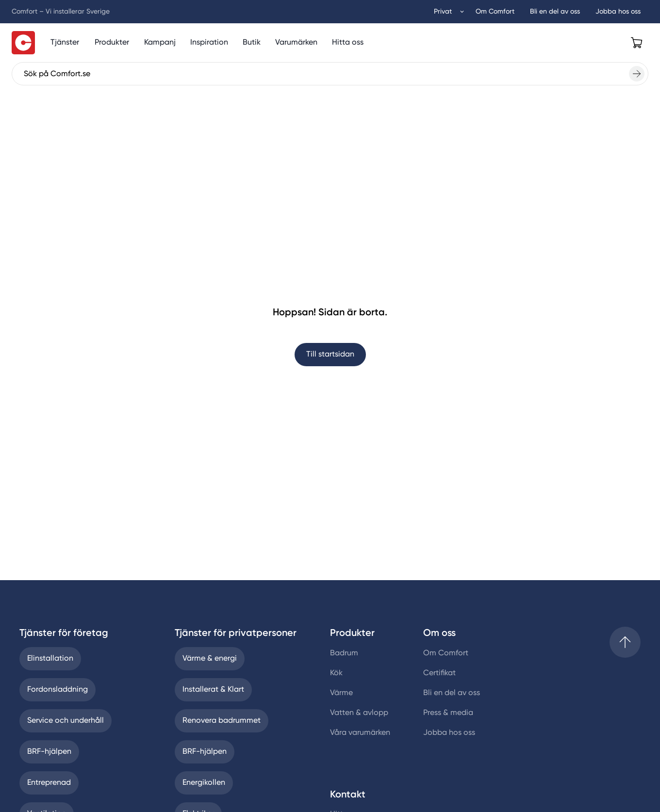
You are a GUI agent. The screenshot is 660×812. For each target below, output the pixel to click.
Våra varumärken (360, 733)
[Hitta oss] (348, 43)
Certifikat (439, 673)
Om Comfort (446, 653)
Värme (341, 693)
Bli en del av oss (452, 693)
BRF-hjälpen (49, 752)
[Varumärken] (296, 43)
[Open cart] (637, 43)
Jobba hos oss (449, 733)
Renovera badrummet (222, 721)
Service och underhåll (66, 721)
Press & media (448, 713)
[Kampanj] (160, 43)
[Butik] (252, 43)
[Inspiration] (209, 43)
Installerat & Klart (213, 690)
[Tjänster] (65, 43)
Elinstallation (50, 659)
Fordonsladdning (58, 690)
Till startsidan (330, 355)
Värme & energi (210, 659)
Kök (336, 673)
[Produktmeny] (112, 43)
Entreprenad (49, 783)
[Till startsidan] (23, 43)
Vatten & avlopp (359, 713)
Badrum (344, 653)
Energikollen (204, 783)
